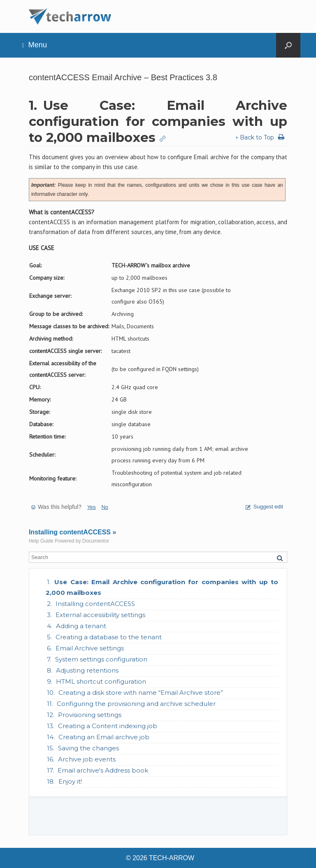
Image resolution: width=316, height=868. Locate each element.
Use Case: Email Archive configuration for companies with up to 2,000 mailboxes (162, 587)
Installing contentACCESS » (72, 532)
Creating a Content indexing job (108, 726)
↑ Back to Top (254, 137)
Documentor (96, 541)
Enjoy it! (70, 781)
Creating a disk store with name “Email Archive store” (141, 693)
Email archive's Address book (103, 770)
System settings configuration (101, 659)
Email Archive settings (90, 648)
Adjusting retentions (87, 670)
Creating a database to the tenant (109, 637)
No (105, 507)
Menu (34, 45)
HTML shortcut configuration (101, 681)
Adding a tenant (81, 626)
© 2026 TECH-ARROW (160, 858)
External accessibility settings (100, 615)
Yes (92, 507)
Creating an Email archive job (104, 737)
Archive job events (87, 759)
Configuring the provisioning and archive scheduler (136, 704)
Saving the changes (88, 748)
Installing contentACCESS (95, 604)
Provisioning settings (90, 715)
